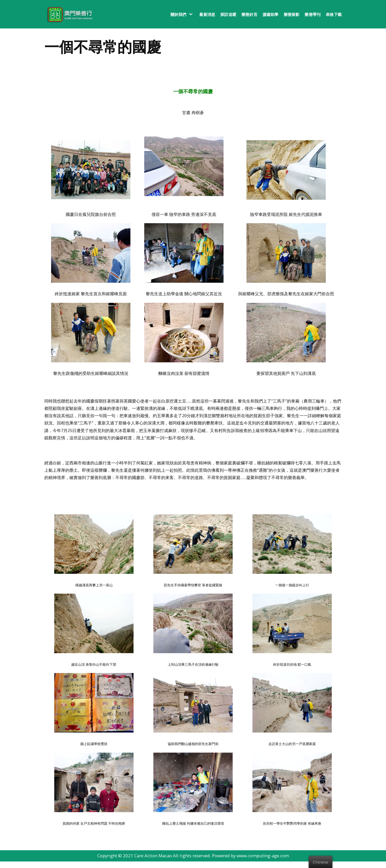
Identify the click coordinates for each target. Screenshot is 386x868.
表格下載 (334, 14)
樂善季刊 (313, 14)
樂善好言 (249, 14)
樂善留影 (292, 14)
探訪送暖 (228, 14)
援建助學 (271, 14)
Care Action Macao (153, 862)
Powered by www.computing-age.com (251, 862)
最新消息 (207, 14)
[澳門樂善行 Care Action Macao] (68, 14)
